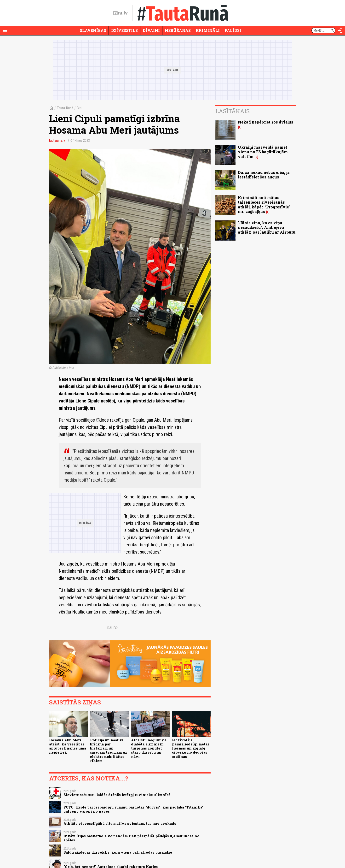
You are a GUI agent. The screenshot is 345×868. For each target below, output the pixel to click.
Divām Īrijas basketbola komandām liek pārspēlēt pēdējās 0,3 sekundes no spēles (131, 838)
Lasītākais (233, 111)
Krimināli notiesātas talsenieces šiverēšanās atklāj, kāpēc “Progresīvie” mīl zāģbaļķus (264, 204)
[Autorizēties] (340, 30)
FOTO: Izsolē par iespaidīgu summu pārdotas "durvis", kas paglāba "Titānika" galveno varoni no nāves (133, 809)
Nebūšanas (178, 30)
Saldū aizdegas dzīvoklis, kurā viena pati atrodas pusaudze (118, 852)
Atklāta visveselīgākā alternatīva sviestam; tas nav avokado (120, 824)
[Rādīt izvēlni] (5, 30)
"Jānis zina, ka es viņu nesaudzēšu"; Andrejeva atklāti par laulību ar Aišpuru (267, 227)
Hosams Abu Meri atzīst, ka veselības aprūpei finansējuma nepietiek (68, 746)
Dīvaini (151, 30)
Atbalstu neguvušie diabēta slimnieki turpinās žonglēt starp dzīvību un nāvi (149, 748)
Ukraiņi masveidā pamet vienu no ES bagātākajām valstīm (263, 152)
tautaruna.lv (57, 141)
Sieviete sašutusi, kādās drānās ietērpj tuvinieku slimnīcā (117, 795)
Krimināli (208, 30)
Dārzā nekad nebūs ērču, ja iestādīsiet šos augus (264, 175)
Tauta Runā (65, 108)
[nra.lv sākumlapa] (121, 13)
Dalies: (113, 628)
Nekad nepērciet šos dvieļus (266, 122)
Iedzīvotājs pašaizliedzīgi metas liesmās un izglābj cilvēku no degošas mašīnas (191, 748)
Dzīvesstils (124, 30)
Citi (79, 108)
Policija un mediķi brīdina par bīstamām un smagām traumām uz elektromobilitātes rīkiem (109, 750)
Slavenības (93, 30)
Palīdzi (233, 30)
